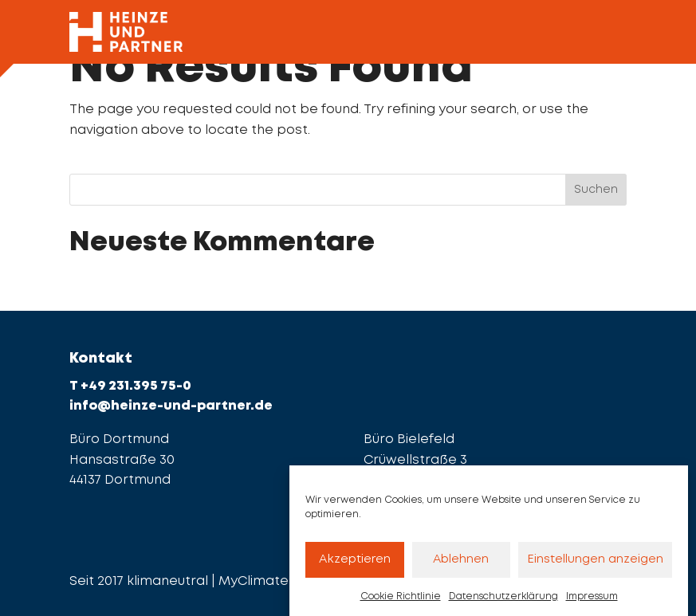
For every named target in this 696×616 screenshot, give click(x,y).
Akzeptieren (355, 566)
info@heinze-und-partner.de (171, 406)
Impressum (592, 603)
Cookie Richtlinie (401, 603)
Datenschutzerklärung (503, 603)
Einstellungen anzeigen (595, 566)
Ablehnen (461, 566)
